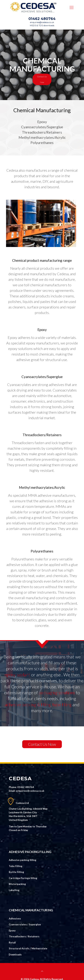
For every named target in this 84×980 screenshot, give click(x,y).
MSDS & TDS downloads (42, 25)
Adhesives (15, 919)
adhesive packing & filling (28, 704)
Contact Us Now (42, 79)
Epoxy (12, 931)
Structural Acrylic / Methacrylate (28, 948)
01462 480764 (42, 19)
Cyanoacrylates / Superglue (25, 924)
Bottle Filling (16, 872)
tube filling (62, 704)
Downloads (15, 955)
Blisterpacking (17, 884)
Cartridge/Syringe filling (23, 878)
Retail (12, 943)
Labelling (14, 890)
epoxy (10, 675)
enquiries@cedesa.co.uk (42, 22)
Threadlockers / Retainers (24, 936)
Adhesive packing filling (23, 860)
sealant (24, 675)
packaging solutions (57, 692)
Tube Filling (16, 866)
